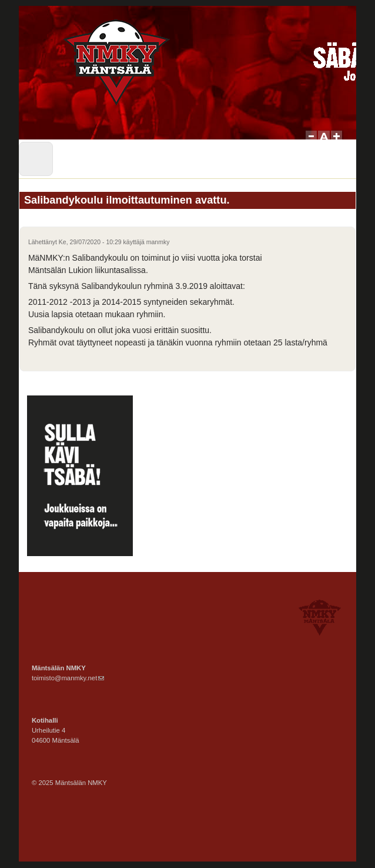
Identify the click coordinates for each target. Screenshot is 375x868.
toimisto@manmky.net (68, 678)
